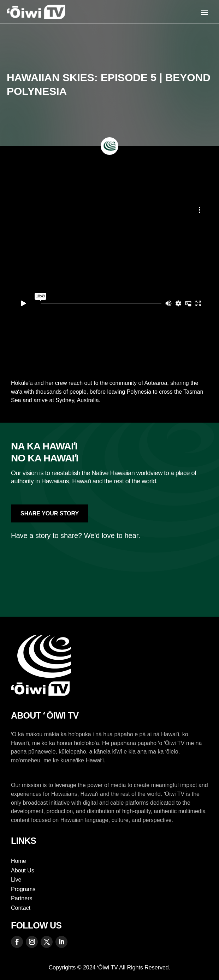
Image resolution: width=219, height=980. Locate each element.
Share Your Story (50, 513)
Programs (23, 889)
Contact (21, 908)
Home (19, 861)
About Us (23, 870)
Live (16, 880)
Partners (22, 898)
